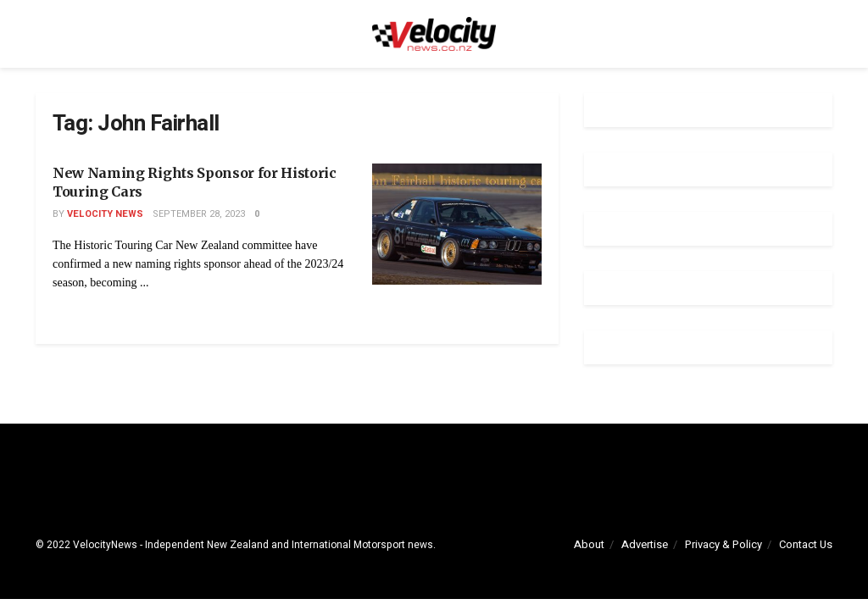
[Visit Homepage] (434, 34)
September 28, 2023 (199, 214)
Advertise (645, 544)
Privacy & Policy (723, 544)
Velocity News (105, 214)
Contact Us (806, 544)
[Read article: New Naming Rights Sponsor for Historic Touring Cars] (457, 224)
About (589, 544)
